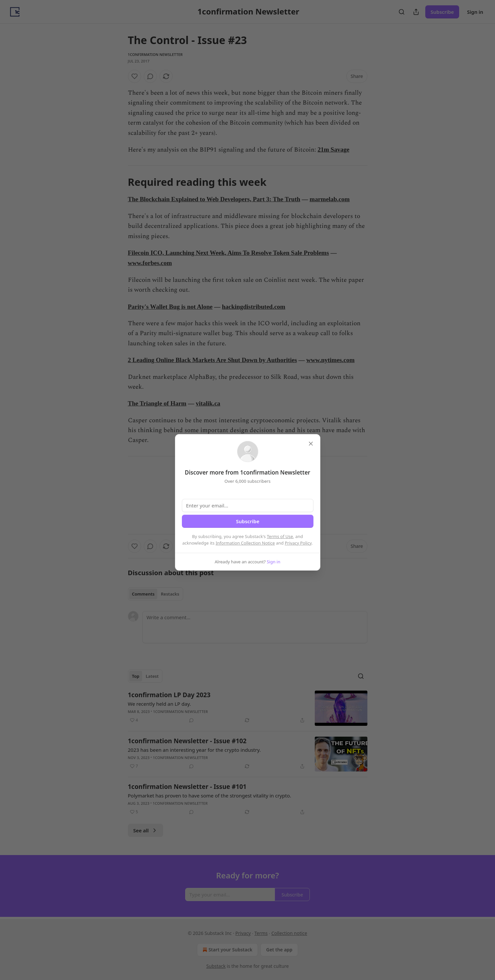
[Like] (135, 76)
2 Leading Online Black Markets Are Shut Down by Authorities (212, 360)
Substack (216, 966)
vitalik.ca (208, 403)
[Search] (402, 12)
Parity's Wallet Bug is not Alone (170, 307)
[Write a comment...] (255, 627)
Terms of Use (280, 536)
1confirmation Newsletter (155, 54)
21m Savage (334, 149)
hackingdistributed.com (254, 307)
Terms (261, 933)
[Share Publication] (416, 12)
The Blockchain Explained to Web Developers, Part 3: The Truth (214, 199)
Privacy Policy (298, 543)
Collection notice (289, 933)
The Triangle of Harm (157, 403)
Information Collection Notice (245, 543)
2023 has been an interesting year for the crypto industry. (194, 750)
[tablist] (156, 594)
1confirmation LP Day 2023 (169, 695)
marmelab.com (330, 199)
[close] (311, 444)
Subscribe (442, 12)
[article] (248, 708)
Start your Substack (227, 950)
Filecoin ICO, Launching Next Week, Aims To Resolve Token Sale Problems (229, 253)
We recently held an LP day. (160, 704)
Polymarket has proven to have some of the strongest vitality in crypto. (210, 796)
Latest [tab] (152, 676)
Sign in (475, 12)
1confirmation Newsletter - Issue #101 (187, 787)
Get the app (279, 950)
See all (146, 830)
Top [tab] (136, 676)
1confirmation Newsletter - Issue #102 (187, 741)
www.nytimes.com (330, 360)
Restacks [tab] (170, 594)
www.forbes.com (150, 263)
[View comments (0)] (150, 76)
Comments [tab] (143, 594)
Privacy (243, 933)
